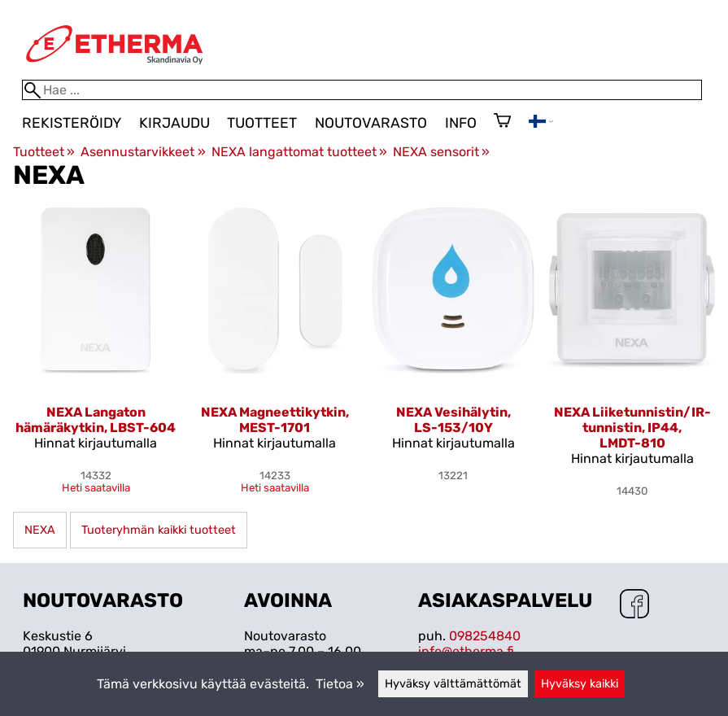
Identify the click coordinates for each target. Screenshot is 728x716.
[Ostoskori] (502, 122)
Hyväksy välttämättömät (453, 684)
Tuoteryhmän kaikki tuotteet (159, 530)
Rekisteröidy (72, 123)
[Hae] (362, 90)
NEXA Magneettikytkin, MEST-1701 (275, 420)
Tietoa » (340, 684)
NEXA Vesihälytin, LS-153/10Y (453, 420)
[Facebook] (634, 605)
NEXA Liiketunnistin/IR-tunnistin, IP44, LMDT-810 (632, 428)
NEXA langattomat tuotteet (299, 152)
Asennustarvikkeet (143, 152)
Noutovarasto (371, 123)
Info (461, 123)
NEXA (40, 530)
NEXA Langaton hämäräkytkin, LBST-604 (96, 420)
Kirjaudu (174, 123)
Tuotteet (262, 123)
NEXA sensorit (441, 152)
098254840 (485, 636)
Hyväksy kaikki (580, 684)
